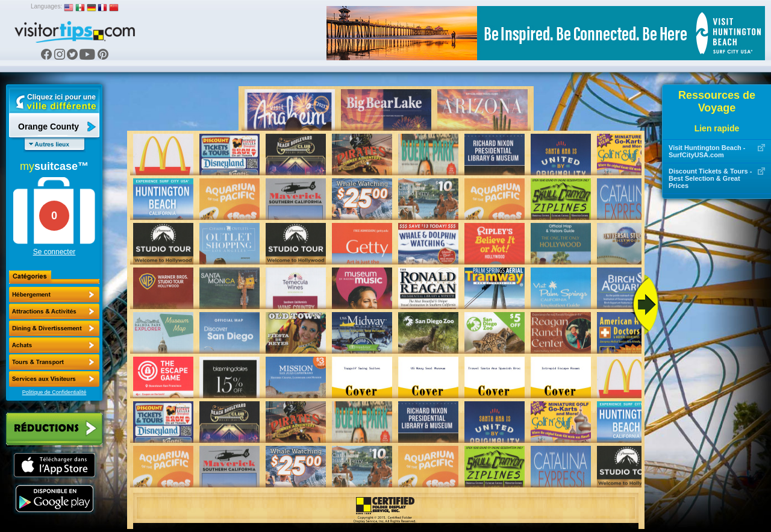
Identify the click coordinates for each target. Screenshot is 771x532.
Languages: (46, 6)
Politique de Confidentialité (55, 392)
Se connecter (55, 252)
